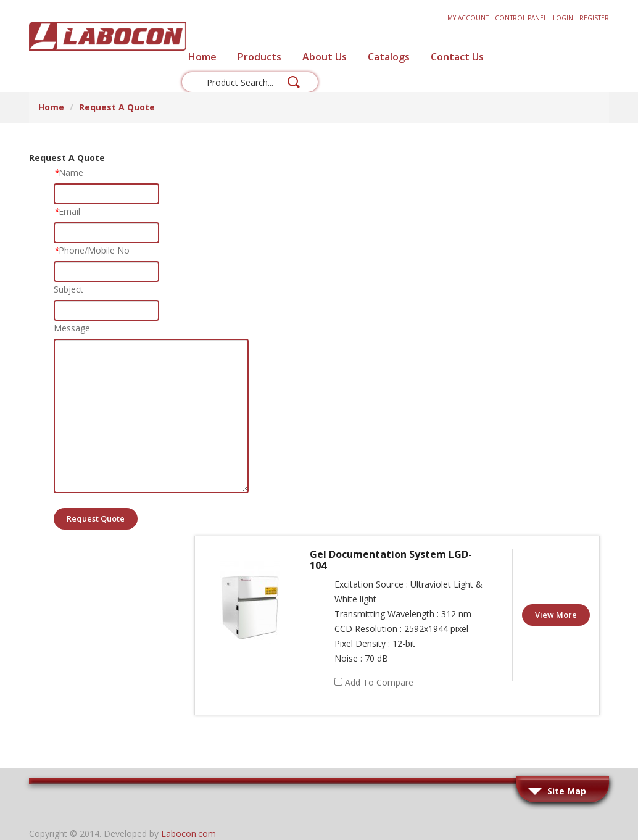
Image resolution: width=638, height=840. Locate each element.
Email (67, 211)
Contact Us (457, 57)
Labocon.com (188, 834)
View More (556, 615)
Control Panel (521, 18)
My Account (468, 18)
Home (202, 57)
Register (594, 18)
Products (259, 57)
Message (72, 328)
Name (68, 173)
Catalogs (389, 57)
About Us (325, 57)
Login (563, 18)
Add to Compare (379, 682)
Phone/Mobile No (92, 250)
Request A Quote (117, 107)
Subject (68, 289)
